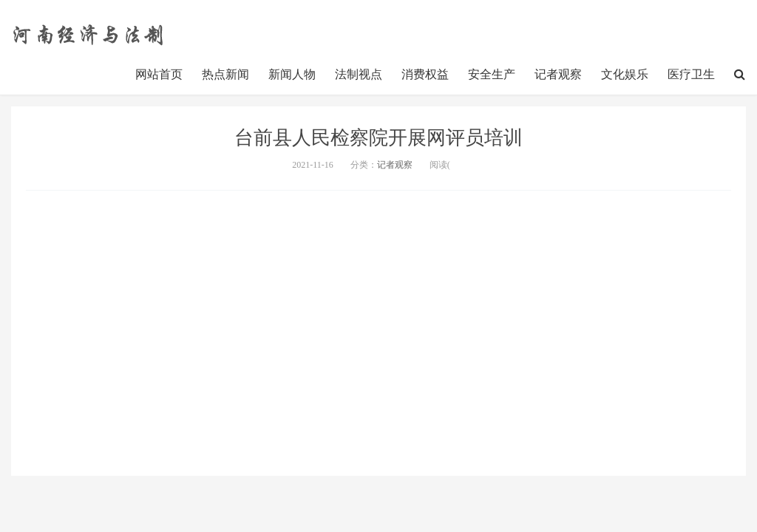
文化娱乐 (625, 74)
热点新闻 (225, 74)
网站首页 (159, 74)
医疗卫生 (691, 74)
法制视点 (359, 74)
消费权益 (425, 74)
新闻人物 (292, 74)
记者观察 (558, 74)
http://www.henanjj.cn (90, 33)
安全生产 (492, 74)
